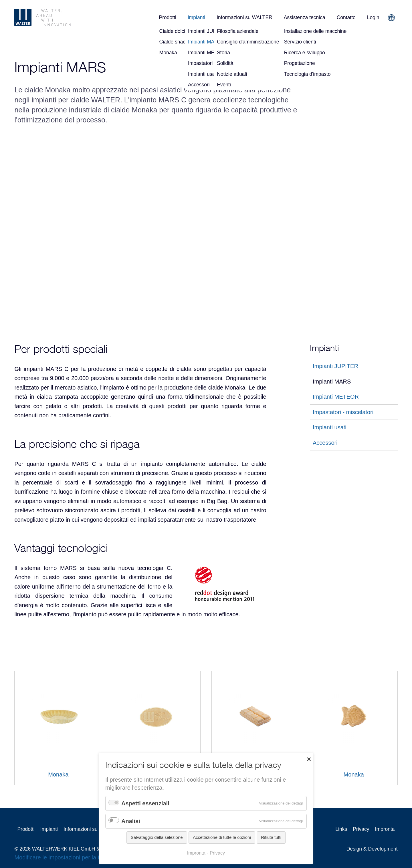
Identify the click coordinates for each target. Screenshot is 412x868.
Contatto (346, 17)
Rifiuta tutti (271, 837)
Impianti (196, 17)
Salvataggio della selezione (157, 837)
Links (341, 829)
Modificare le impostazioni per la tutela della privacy (80, 857)
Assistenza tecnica (305, 17)
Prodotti (168, 17)
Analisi (131, 821)
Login (373, 17)
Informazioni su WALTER (244, 17)
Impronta (385, 829)
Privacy (361, 829)
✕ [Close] (309, 759)
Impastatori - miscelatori (343, 412)
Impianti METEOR (336, 397)
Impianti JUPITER (335, 366)
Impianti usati (330, 427)
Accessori (325, 443)
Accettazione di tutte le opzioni (222, 837)
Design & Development (372, 849)
